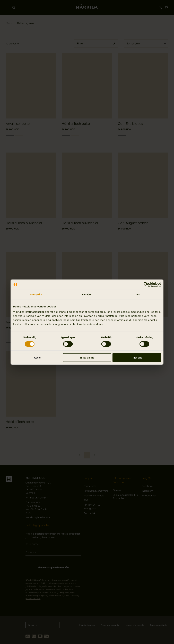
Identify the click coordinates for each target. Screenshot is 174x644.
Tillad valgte (87, 358)
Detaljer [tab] (87, 294)
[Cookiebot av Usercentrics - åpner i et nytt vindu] (146, 284)
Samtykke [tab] (36, 294)
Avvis (37, 358)
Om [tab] (138, 294)
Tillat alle (137, 358)
